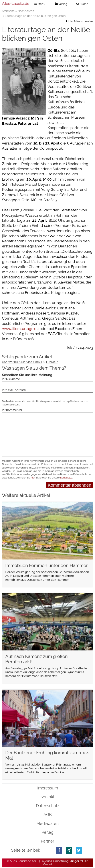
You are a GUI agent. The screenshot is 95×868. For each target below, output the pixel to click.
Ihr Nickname (11, 379)
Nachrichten (26, 11)
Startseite (8, 11)
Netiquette (66, 478)
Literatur (52, 362)
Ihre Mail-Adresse (14, 390)
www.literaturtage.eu (20, 329)
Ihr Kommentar (12, 410)
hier (33, 478)
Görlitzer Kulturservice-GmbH (22, 362)
